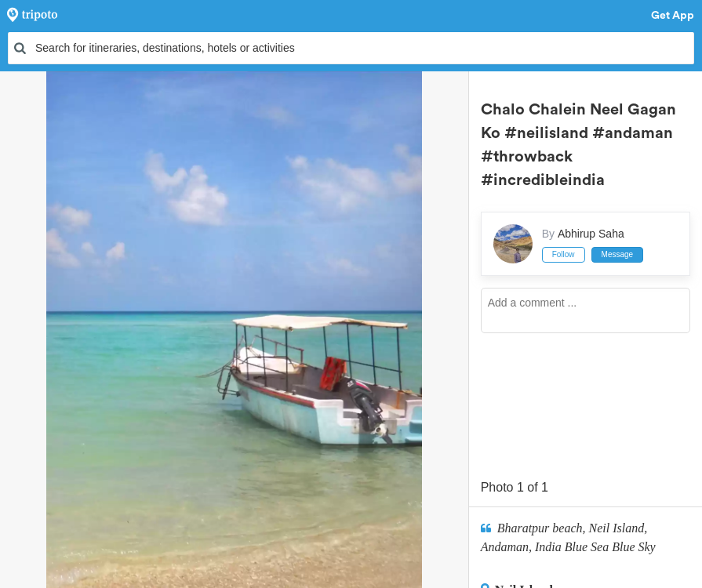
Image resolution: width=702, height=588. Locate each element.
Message (618, 254)
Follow (564, 254)
